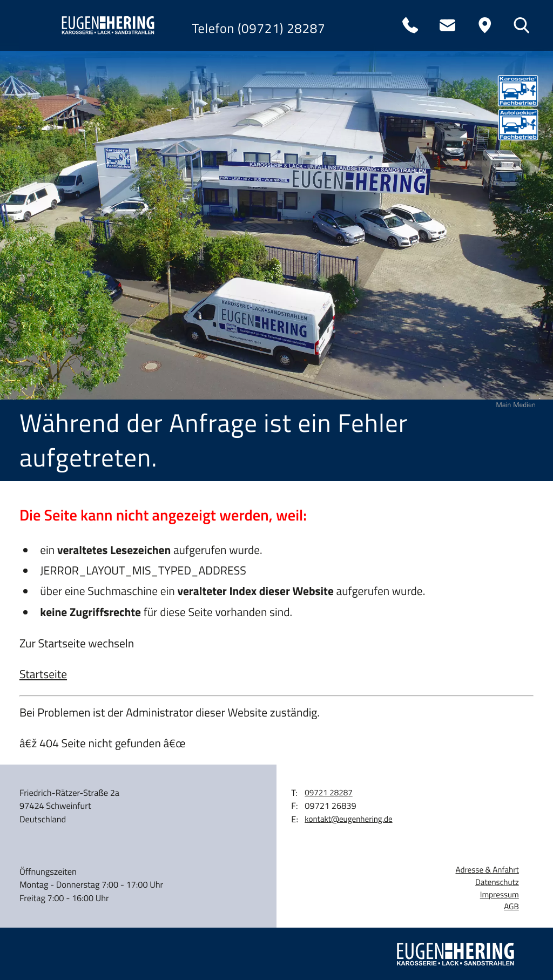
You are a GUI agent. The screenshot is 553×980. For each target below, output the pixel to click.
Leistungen (62, 149)
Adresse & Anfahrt (487, 870)
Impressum (500, 895)
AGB (511, 907)
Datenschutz (497, 882)
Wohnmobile (69, 197)
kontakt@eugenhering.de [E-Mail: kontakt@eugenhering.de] (348, 819)
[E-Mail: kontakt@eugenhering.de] (447, 25)
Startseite (43, 674)
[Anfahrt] (484, 25)
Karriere (52, 245)
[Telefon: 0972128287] (410, 25)
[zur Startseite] (106, 25)
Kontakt (49, 293)
